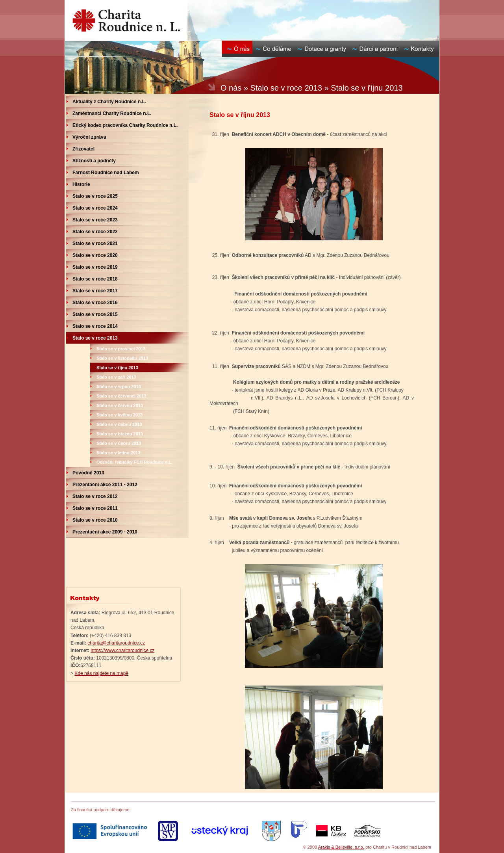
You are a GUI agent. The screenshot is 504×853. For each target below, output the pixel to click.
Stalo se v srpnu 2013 (119, 387)
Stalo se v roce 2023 (95, 220)
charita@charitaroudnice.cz (116, 643)
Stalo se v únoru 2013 (119, 443)
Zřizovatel (83, 149)
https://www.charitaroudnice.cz (122, 650)
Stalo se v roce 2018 (95, 279)
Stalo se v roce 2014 (95, 326)
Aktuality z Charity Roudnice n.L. (109, 102)
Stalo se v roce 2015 (95, 314)
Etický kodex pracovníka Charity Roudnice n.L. (125, 125)
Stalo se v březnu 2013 (120, 434)
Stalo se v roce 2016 (95, 303)
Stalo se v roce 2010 (95, 520)
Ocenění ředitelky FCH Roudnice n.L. (134, 462)
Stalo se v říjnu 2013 (117, 368)
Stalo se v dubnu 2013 (119, 424)
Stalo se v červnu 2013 (120, 405)
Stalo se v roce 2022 (95, 232)
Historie (81, 184)
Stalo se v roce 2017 (95, 291)
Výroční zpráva (89, 137)
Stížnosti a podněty (94, 161)
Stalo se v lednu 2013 (118, 453)
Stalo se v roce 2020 (95, 255)
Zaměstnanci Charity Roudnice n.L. (112, 113)
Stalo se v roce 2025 (95, 196)
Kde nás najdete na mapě (101, 673)
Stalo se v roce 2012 (95, 496)
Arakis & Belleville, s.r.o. (341, 847)
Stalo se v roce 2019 (95, 267)
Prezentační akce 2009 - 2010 (105, 532)
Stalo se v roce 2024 (95, 208)
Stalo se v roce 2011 (95, 508)
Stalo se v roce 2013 (95, 338)
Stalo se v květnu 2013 (120, 415)
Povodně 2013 (88, 473)
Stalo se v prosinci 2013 (121, 349)
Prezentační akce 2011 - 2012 (105, 485)
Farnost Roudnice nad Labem (106, 173)
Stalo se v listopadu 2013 (122, 358)
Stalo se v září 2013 (116, 377)
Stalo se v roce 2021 (95, 243)
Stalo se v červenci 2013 (121, 396)
